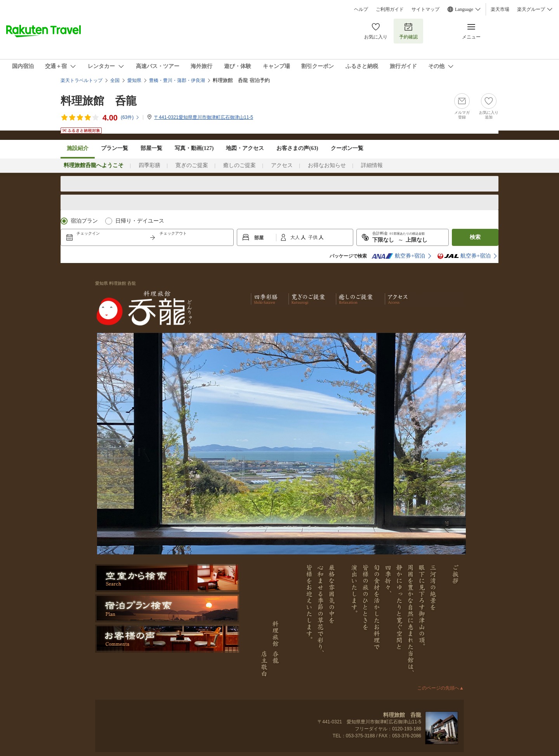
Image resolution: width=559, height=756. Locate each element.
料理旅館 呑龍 (99, 101)
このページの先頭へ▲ (441, 688)
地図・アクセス (245, 148)
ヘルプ (361, 9)
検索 (475, 237)
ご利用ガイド (390, 9)
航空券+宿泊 (398, 256)
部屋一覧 (151, 148)
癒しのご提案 (240, 165)
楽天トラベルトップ (82, 80)
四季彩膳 (149, 165)
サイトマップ (425, 9)
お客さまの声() (297, 148)
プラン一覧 (115, 148)
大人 (296, 237)
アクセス (282, 165)
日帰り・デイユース (140, 221)
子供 (313, 237)
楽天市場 (500, 9)
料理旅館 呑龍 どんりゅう (144, 308)
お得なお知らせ (327, 165)
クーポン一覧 (347, 148)
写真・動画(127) (194, 148)
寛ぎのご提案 (192, 165)
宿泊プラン (84, 221)
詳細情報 (372, 165)
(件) (130, 117)
